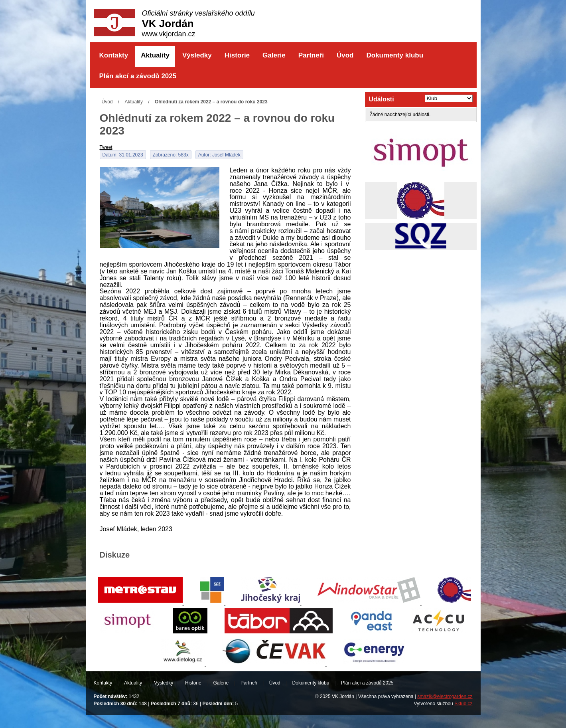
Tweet (106, 147)
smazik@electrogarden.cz (445, 696)
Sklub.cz (463, 704)
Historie (237, 55)
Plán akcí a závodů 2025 (138, 76)
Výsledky (197, 55)
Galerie (274, 55)
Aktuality (155, 55)
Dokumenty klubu (395, 55)
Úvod (345, 55)
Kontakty (114, 55)
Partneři (311, 55)
